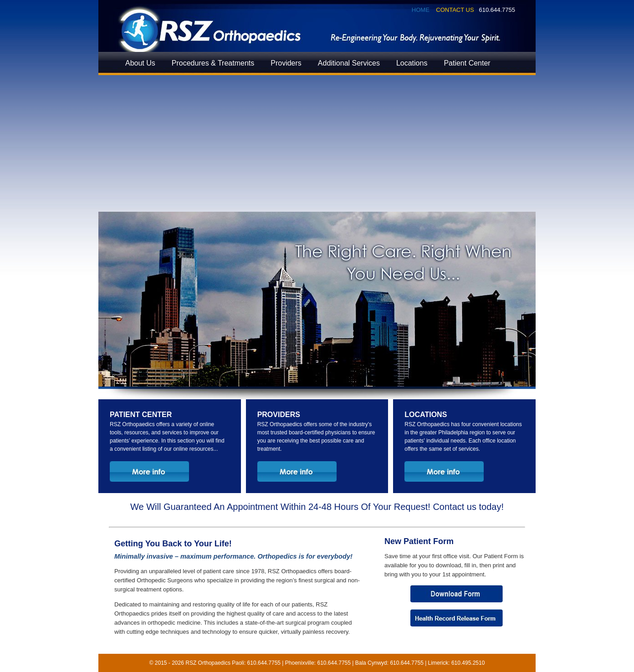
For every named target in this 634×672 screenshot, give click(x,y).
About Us (140, 63)
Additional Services (349, 63)
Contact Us (455, 10)
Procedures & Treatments (213, 63)
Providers (286, 63)
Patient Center (467, 63)
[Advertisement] (317, 143)
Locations (412, 63)
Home (421, 10)
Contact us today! (468, 507)
